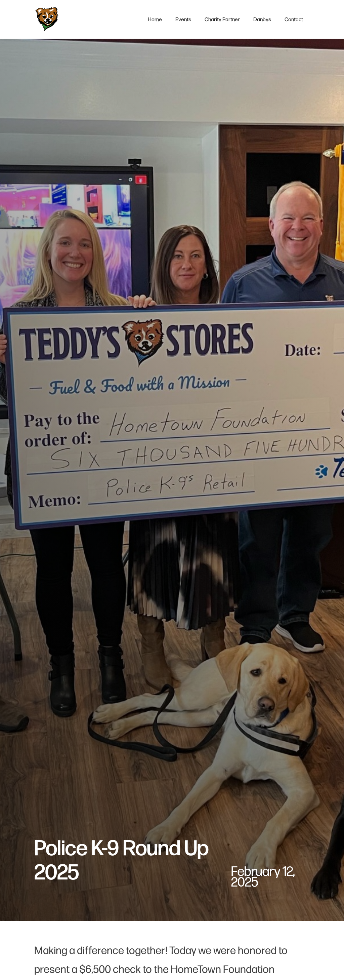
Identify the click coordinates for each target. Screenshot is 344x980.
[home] (47, 19)
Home (155, 19)
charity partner (222, 19)
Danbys (262, 19)
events (183, 19)
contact (294, 19)
